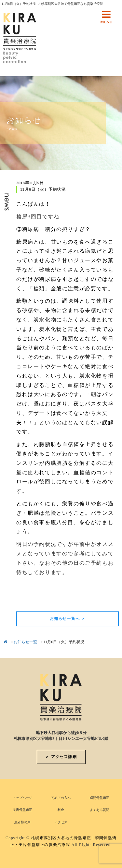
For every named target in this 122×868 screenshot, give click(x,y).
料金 (61, 810)
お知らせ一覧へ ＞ (68, 619)
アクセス (61, 822)
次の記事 (108, 600)
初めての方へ (61, 798)
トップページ (22, 798)
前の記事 (27, 600)
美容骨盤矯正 (22, 810)
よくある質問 (100, 810)
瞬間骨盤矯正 (100, 798)
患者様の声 (22, 822)
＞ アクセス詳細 (61, 757)
